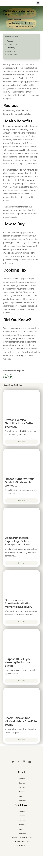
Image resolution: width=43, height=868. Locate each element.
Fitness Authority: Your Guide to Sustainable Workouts (19, 482)
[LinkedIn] (30, 762)
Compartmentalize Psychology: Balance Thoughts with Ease (18, 541)
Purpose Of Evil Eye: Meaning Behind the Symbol (17, 662)
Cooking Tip (11, 51)
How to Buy (11, 48)
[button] (38, 3)
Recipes (10, 41)
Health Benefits (13, 44)
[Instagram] (24, 762)
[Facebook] (13, 762)
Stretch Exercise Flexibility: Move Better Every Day (19, 423)
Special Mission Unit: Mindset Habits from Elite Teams (21, 721)
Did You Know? (12, 55)
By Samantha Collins (16, 20)
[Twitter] (18, 762)
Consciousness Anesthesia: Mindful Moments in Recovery (18, 603)
